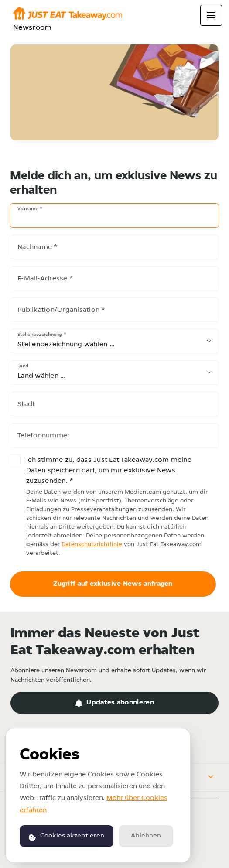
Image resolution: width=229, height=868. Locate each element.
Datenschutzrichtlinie (92, 545)
